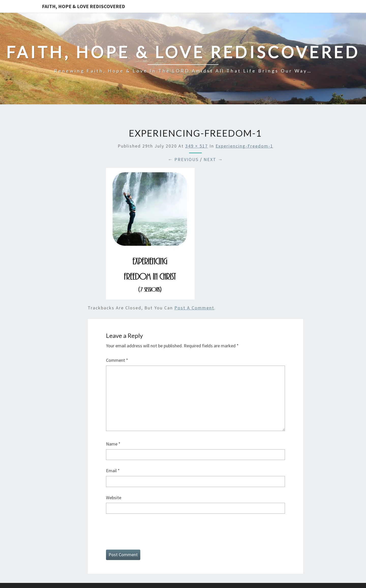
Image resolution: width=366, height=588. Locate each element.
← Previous (183, 159)
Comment (117, 360)
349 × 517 (197, 146)
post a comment (194, 308)
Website (114, 498)
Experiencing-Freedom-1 (244, 146)
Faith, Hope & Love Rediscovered (83, 6)
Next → (213, 159)
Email (113, 471)
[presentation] (145, 530)
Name (113, 444)
